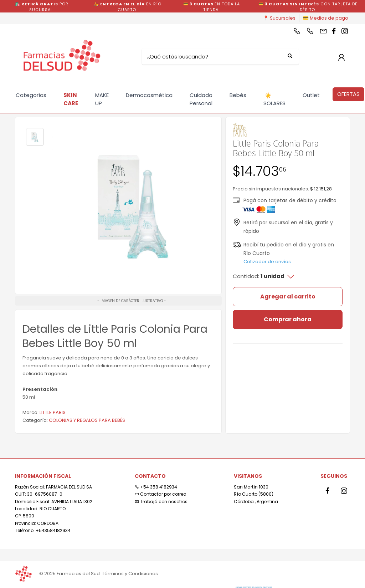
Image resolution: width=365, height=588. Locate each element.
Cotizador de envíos (267, 262)
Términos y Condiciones (130, 574)
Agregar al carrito (288, 296)
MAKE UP (102, 99)
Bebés (238, 95)
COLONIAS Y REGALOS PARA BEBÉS (87, 420)
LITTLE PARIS (53, 412)
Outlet (311, 95)
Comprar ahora (288, 319)
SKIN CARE (71, 99)
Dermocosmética (149, 95)
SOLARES (274, 99)
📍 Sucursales (279, 18)
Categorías (31, 95)
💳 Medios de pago (326, 18)
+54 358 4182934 (156, 487)
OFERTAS (348, 94)
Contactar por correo (160, 494)
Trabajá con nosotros (161, 502)
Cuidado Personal (201, 99)
